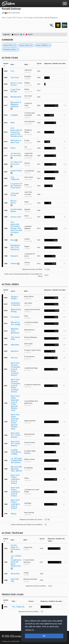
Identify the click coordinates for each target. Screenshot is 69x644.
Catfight (14, 115)
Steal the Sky (15, 580)
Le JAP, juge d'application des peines (17, 460)
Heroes (14, 358)
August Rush (16, 171)
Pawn (13, 148)
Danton (14, 263)
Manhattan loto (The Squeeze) (15, 247)
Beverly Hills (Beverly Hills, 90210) (17, 469)
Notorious (15, 574)
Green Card (16, 217)
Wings (14, 514)
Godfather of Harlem (16, 304)
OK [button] (44, 636)
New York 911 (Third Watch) (16, 435)
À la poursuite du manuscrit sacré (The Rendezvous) (17, 132)
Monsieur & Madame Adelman (16, 104)
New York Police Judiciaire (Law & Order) (15, 479)
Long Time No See (15, 90)
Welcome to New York (16, 141)
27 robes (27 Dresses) (16, 163)
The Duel (15, 78)
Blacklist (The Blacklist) (15, 331)
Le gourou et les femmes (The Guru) (16, 186)
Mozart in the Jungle (16, 323)
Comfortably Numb (16, 210)
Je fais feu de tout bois (16, 154)
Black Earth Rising (16, 310)
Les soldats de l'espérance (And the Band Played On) (16, 561)
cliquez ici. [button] (30, 630)
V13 (12, 71)
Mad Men (15, 345)
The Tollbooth (15, 178)
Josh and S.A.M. (15, 194)
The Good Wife (15, 338)
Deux (13, 240)
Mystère (15, 351)
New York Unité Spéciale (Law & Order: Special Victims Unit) (15, 403)
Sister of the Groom (16, 84)
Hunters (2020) (15, 298)
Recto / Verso (14, 202)
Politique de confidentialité (11, 641)
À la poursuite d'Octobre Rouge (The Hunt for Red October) (16, 227)
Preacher (15, 317)
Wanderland (16, 97)
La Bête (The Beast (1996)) (16, 452)
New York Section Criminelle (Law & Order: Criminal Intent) (16, 369)
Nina (13, 123)
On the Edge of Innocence (16, 547)
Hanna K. (14, 256)
